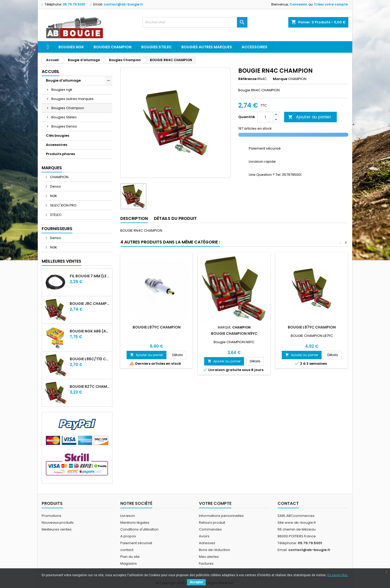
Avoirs (204, 536)
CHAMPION (59, 177)
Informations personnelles (221, 516)
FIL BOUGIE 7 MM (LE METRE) (90, 276)
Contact (288, 503)
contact (127, 550)
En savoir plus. (338, 575)
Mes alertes (209, 557)
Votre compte (215, 503)
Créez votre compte (331, 4)
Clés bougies (58, 136)
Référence (247, 79)
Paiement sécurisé (136, 543)
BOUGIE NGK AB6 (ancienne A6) (90, 331)
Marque (280, 79)
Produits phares (60, 154)
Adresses (207, 543)
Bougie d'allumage (63, 80)
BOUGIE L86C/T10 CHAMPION (90, 359)
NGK (53, 196)
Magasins (129, 563)
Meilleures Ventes (61, 261)
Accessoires (254, 47)
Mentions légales (135, 523)
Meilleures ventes (57, 529)
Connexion (298, 4)
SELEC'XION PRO (63, 205)
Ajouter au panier (310, 117)
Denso (55, 186)
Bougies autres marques (207, 47)
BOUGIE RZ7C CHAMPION (90, 386)
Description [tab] (134, 218)
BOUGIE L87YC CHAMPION (157, 327)
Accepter (196, 582)
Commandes (210, 529)
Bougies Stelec (156, 47)
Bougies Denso (64, 126)
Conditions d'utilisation (139, 529)
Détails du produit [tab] (175, 218)
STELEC (55, 215)
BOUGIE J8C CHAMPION (90, 304)
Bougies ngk (71, 47)
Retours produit (212, 523)
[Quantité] (265, 117)
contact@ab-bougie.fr (123, 4)
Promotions (52, 516)
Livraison (128, 516)
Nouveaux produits (58, 523)
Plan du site (130, 557)
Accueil (51, 71)
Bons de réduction (215, 550)
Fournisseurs (57, 229)
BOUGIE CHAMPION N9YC (234, 333)
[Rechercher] (195, 22)
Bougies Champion (113, 47)
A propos (128, 536)
